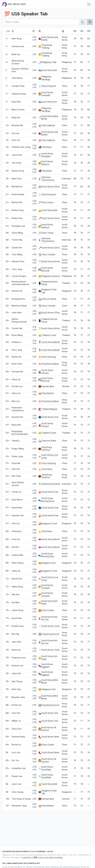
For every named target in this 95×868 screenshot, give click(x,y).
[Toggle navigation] (89, 4)
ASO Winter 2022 (14, 4)
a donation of (29, 857)
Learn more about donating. (51, 857)
